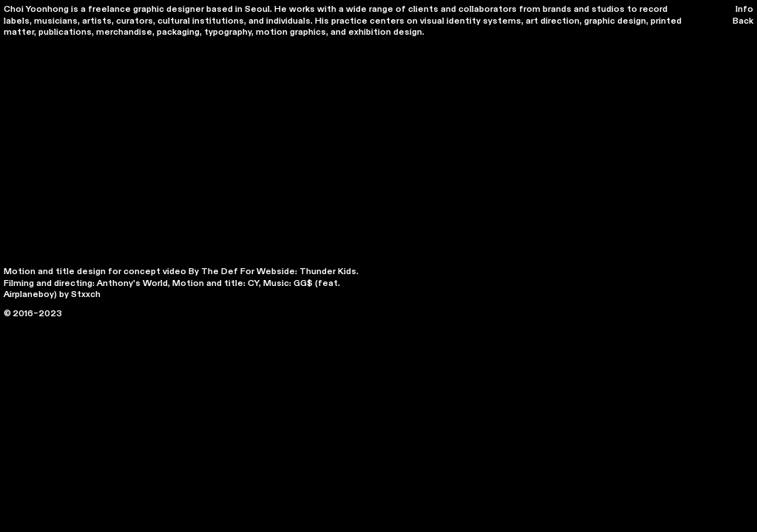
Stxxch (86, 294)
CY (253, 283)
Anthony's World (132, 283)
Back (743, 21)
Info (744, 9)
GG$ (303, 283)
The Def (220, 271)
